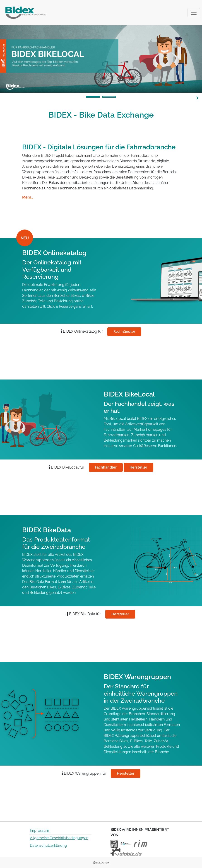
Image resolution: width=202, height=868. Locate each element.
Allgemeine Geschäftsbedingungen (59, 838)
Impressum (40, 831)
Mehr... (28, 197)
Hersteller (138, 467)
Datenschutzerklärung (48, 845)
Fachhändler (124, 332)
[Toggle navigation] (194, 13)
